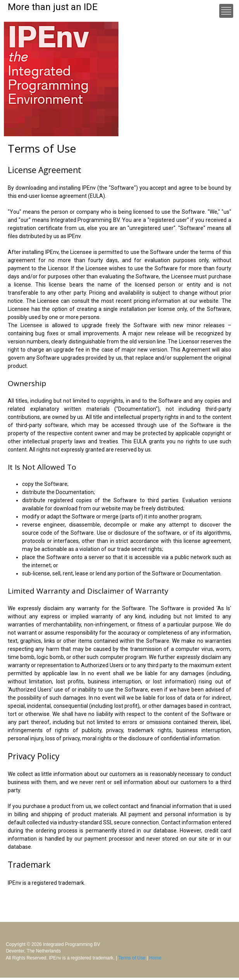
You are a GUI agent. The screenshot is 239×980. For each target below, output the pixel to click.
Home (155, 958)
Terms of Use (132, 958)
